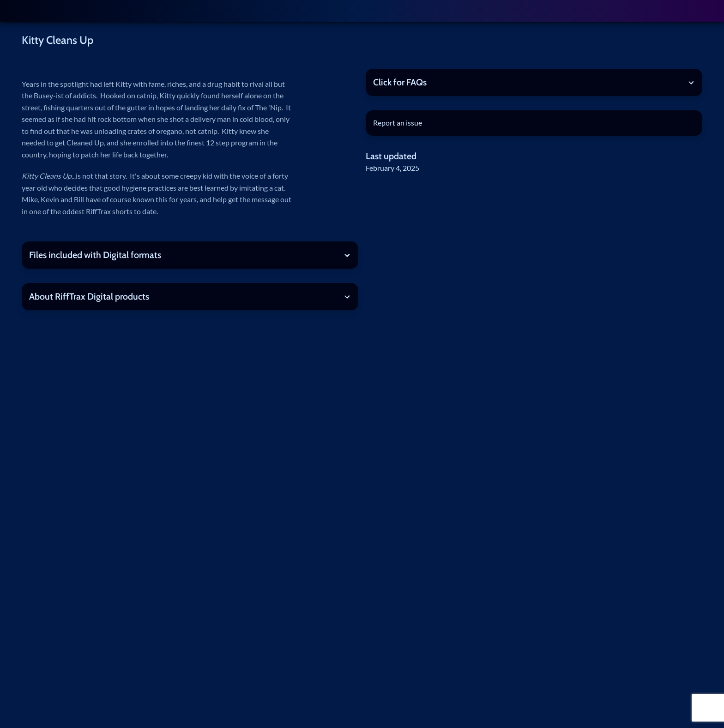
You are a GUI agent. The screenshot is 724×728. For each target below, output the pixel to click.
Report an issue (398, 123)
